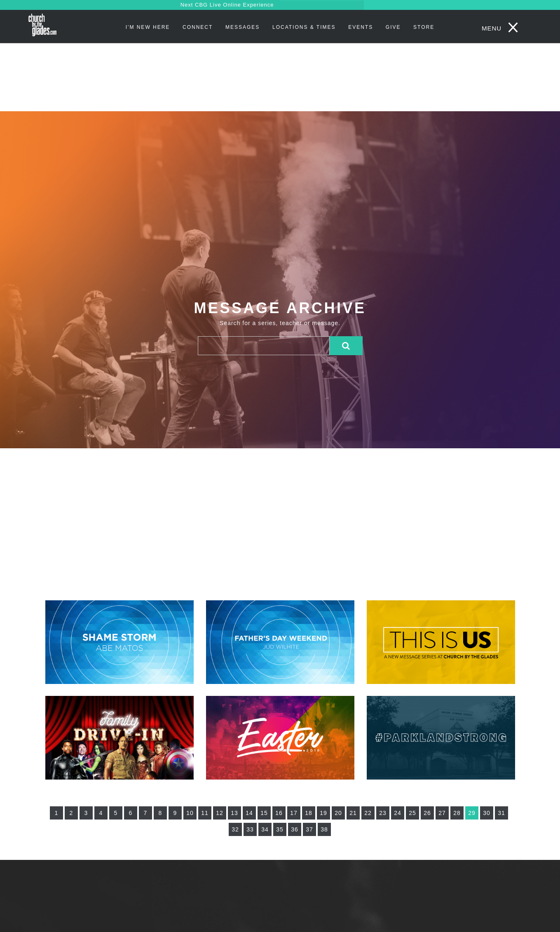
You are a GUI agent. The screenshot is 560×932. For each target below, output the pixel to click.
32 (235, 829)
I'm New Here (148, 27)
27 (442, 813)
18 (309, 813)
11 (205, 813)
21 (353, 813)
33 (250, 829)
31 (501, 813)
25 (412, 813)
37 (309, 829)
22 (368, 813)
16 (279, 813)
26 (427, 813)
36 (295, 829)
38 (324, 829)
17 (294, 813)
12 (220, 813)
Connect (198, 27)
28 (457, 813)
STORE (424, 27)
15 (264, 813)
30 (487, 813)
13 (234, 813)
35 (280, 829)
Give (393, 27)
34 (265, 829)
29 (472, 813)
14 (249, 813)
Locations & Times (304, 27)
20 (338, 813)
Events (361, 27)
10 (190, 813)
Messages (243, 27)
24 (398, 813)
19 (323, 813)
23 (383, 813)
